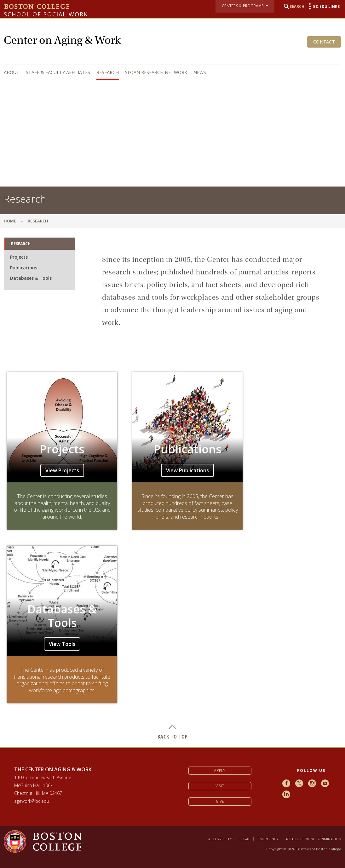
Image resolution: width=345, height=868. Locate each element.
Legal (245, 839)
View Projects (62, 470)
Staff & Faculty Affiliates (58, 72)
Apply (220, 770)
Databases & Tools (31, 278)
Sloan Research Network (156, 72)
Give (220, 801)
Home (10, 221)
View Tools (62, 644)
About (12, 72)
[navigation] (171, 72)
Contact (324, 42)
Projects (19, 257)
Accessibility (220, 839)
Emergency (268, 839)
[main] (172, 488)
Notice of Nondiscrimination (314, 839)
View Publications (187, 470)
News (200, 72)
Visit (220, 786)
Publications (24, 268)
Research (108, 72)
